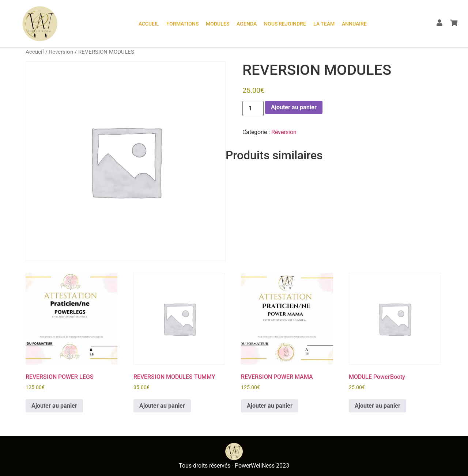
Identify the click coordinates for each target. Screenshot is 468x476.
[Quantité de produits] (253, 108)
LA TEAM (324, 24)
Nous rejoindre (285, 24)
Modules (218, 24)
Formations (182, 24)
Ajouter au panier (294, 107)
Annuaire (354, 24)
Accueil (35, 52)
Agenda (247, 24)
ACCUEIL (149, 24)
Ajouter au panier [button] (54, 406)
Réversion (61, 52)
